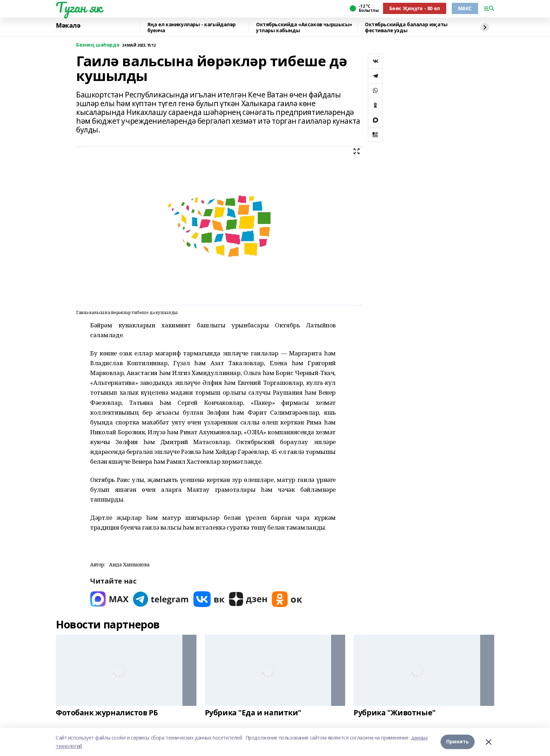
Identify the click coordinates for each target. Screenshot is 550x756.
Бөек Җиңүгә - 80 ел (415, 8)
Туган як (79, 7)
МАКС (465, 8)
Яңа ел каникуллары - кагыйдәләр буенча (192, 28)
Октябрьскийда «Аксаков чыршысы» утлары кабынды (304, 28)
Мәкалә (68, 26)
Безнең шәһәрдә (98, 45)
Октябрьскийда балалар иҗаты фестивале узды (406, 28)
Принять (458, 742)
